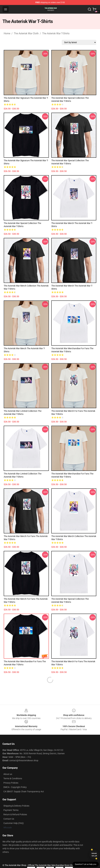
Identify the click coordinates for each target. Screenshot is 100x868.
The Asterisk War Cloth (26, 33)
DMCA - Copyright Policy (15, 780)
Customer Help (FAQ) (14, 816)
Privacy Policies (11, 775)
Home (7, 33)
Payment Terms (11, 803)
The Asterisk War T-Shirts (56, 33)
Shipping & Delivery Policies (16, 798)
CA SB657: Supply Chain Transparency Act (24, 784)
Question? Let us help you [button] (86, 864)
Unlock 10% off (94, 855)
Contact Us (9, 811)
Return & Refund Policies (15, 807)
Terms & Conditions (13, 771)
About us (8, 767)
